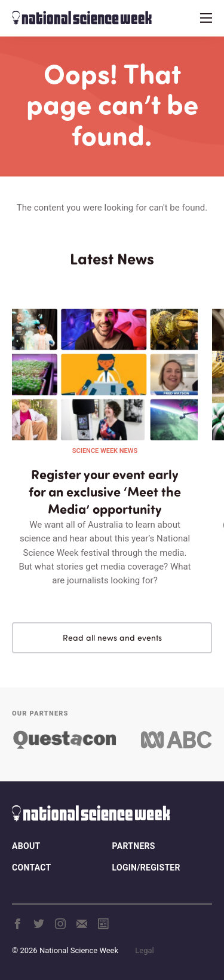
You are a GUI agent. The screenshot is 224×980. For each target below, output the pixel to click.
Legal (144, 950)
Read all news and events (112, 637)
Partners (134, 846)
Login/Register (146, 868)
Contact (31, 868)
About (26, 846)
